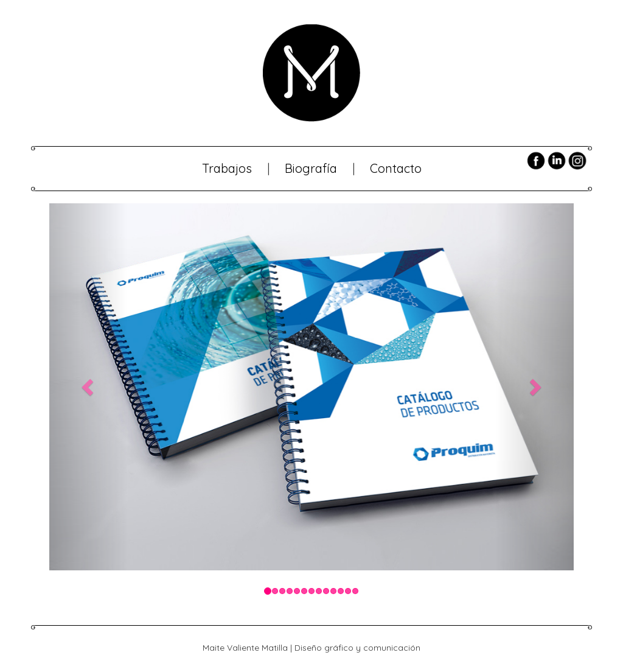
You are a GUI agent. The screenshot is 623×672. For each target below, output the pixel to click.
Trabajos (227, 168)
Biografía (311, 168)
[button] (89, 387)
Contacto (396, 168)
